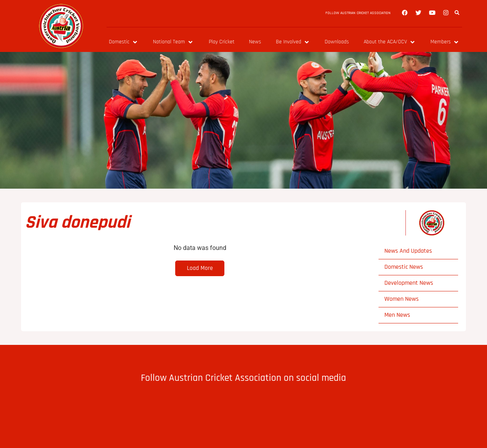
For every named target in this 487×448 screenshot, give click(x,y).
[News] (255, 42)
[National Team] (173, 42)
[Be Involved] (293, 42)
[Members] (445, 42)
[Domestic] (124, 42)
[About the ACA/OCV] (390, 42)
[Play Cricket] (222, 42)
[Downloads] (337, 42)
